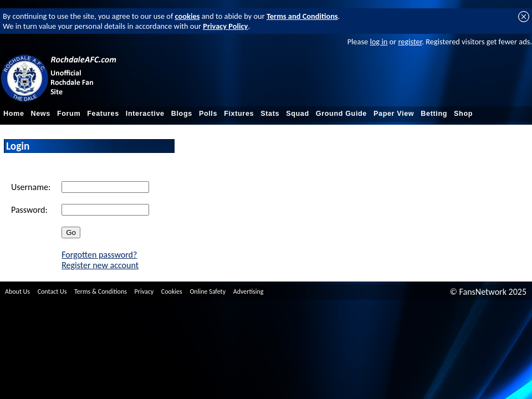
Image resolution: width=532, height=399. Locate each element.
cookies (188, 16)
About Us (17, 291)
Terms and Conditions (302, 16)
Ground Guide (341, 114)
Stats (270, 114)
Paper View (394, 114)
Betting (434, 114)
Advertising (249, 291)
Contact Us (52, 291)
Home (14, 114)
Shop (463, 114)
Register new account (100, 265)
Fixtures (239, 114)
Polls (208, 114)
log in (378, 42)
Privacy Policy (225, 26)
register (410, 42)
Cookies (172, 291)
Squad (298, 114)
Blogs (182, 114)
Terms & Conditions (101, 291)
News (41, 114)
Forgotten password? (99, 255)
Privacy (144, 291)
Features (103, 114)
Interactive (145, 114)
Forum (69, 114)
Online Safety (208, 291)
